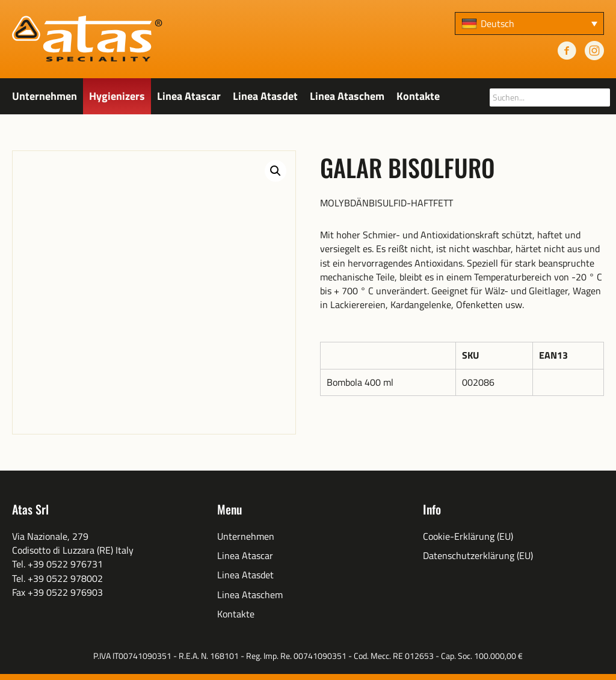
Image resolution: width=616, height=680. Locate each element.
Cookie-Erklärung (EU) (468, 536)
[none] (529, 23)
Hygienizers (117, 96)
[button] (276, 171)
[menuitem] (529, 23)
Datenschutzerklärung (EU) (478, 556)
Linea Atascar (189, 96)
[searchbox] (550, 97)
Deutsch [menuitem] (497, 23)
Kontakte (418, 96)
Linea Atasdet (265, 96)
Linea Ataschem (347, 96)
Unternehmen (45, 96)
